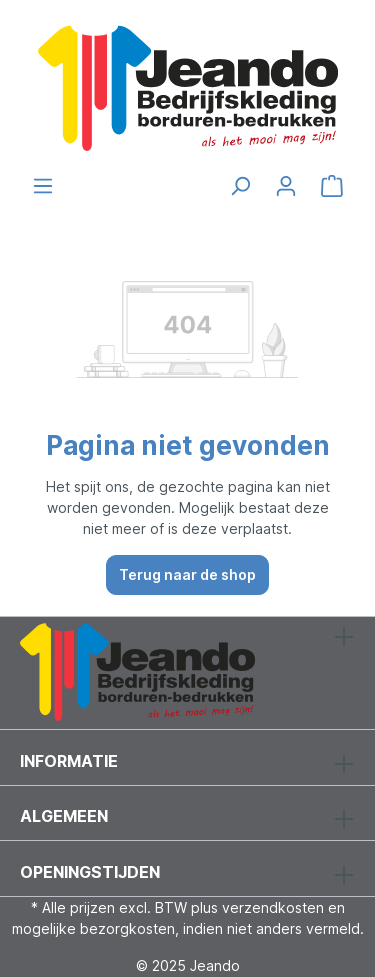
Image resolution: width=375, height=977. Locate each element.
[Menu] (43, 186)
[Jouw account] (286, 186)
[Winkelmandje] (332, 186)
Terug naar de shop (187, 574)
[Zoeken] (240, 186)
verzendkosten (273, 907)
